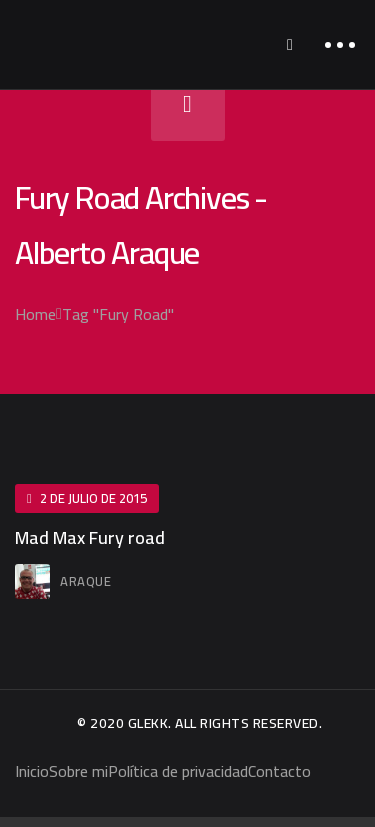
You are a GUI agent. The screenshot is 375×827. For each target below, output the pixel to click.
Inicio (32, 771)
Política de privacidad (178, 771)
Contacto (279, 771)
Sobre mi (78, 771)
